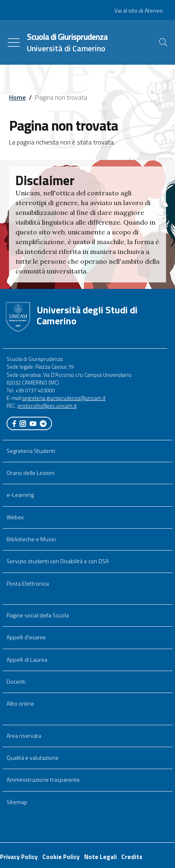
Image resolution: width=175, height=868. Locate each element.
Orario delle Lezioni (31, 473)
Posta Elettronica (28, 584)
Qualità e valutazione (33, 758)
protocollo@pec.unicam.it (47, 406)
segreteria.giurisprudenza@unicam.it (64, 398)
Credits (132, 857)
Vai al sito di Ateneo (139, 11)
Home (17, 97)
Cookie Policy (61, 857)
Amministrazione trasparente (43, 780)
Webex (15, 517)
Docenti (16, 682)
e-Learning (20, 495)
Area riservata (24, 736)
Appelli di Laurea (27, 660)
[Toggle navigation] (14, 43)
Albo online (20, 704)
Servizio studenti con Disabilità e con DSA (58, 561)
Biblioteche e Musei (31, 539)
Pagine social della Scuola (38, 615)
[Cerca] (163, 42)
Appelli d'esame (26, 637)
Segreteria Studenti (31, 451)
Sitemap (17, 802)
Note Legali (101, 857)
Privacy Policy (19, 857)
